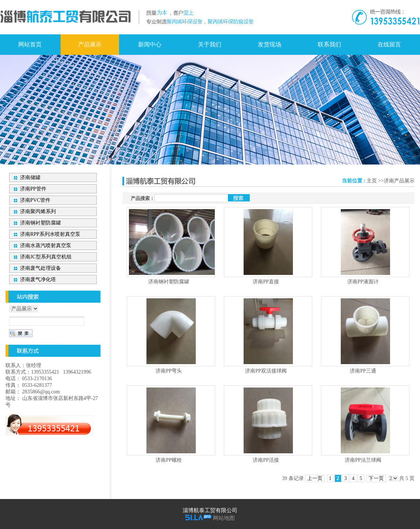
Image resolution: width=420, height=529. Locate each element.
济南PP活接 (266, 460)
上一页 (315, 478)
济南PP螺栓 (169, 460)
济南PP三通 (363, 371)
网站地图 (224, 518)
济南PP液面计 (363, 282)
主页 (372, 181)
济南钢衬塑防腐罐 (169, 282)
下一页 (376, 478)
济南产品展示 (399, 181)
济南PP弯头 (169, 371)
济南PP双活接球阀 (266, 371)
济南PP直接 (266, 282)
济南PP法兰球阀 (363, 460)
